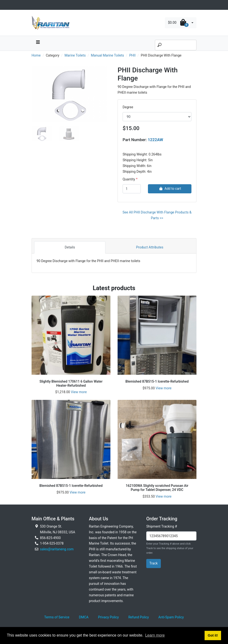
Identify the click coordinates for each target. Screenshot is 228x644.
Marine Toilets (75, 55)
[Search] (176, 45)
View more (79, 392)
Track (154, 563)
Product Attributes (150, 247)
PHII (133, 55)
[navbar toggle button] (38, 43)
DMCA (84, 617)
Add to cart (170, 189)
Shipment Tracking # (162, 526)
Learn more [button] (155, 635)
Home (36, 55)
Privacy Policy (108, 617)
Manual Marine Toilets (107, 55)
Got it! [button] (213, 635)
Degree (128, 107)
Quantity (129, 179)
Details (70, 247)
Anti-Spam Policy (171, 617)
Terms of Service (57, 617)
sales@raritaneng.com (57, 549)
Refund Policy (139, 617)
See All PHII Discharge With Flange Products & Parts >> (157, 215)
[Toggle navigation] (34, 5)
